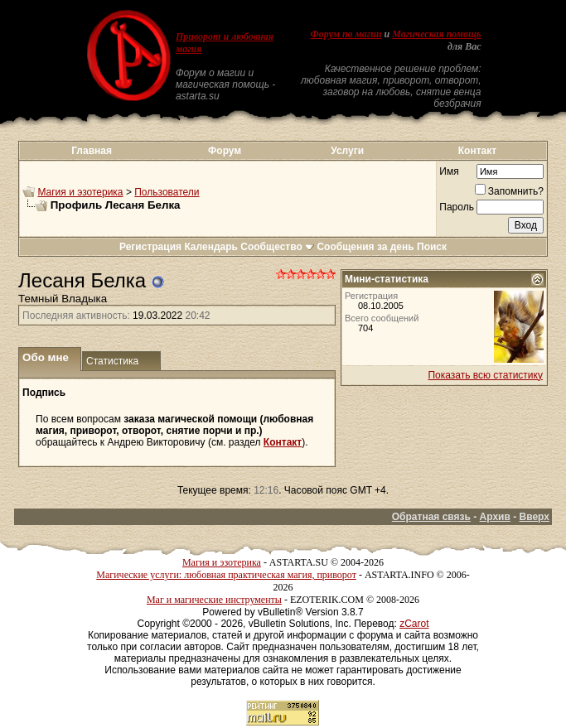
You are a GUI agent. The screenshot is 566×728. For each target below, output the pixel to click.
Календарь (211, 247)
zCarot (414, 624)
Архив (495, 517)
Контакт (477, 151)
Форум (225, 151)
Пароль (457, 207)
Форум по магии (346, 34)
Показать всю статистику (485, 375)
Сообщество (277, 247)
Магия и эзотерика (80, 192)
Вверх (535, 517)
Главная (92, 151)
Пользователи (167, 192)
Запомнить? (509, 191)
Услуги (347, 151)
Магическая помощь (436, 34)
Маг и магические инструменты (214, 600)
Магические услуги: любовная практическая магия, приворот (226, 575)
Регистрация (150, 247)
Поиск (432, 247)
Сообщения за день (365, 247)
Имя (449, 171)
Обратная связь (431, 517)
